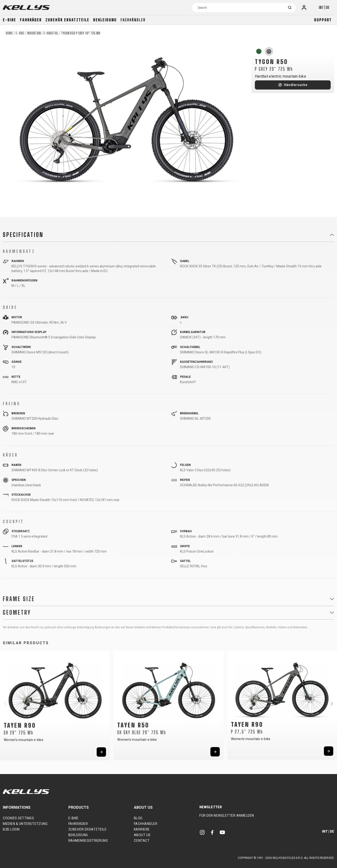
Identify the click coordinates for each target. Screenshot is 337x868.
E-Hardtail (51, 33)
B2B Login (11, 829)
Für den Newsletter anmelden (227, 816)
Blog (138, 818)
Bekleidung (105, 20)
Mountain (34, 33)
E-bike (9, 20)
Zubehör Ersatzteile (67, 20)
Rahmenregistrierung (88, 841)
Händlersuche (296, 85)
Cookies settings (18, 818)
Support (323, 20)
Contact (142, 841)
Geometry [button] (17, 613)
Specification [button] (23, 235)
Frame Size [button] (19, 599)
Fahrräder (31, 20)
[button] (5, 704)
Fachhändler (133, 20)
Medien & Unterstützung (25, 824)
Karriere (142, 829)
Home (9, 33)
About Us (142, 835)
